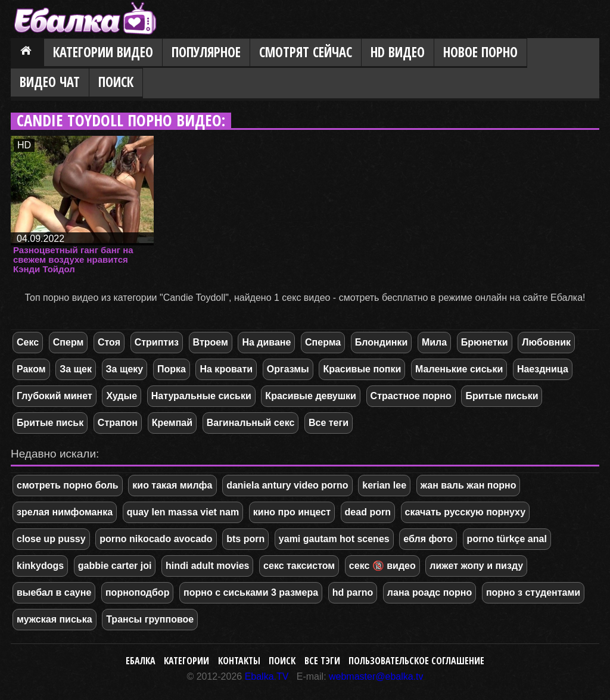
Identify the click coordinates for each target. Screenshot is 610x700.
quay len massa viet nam (183, 512)
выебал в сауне (54, 592)
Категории (186, 661)
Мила (434, 342)
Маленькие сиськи (459, 369)
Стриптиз (157, 342)
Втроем (211, 342)
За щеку (125, 369)
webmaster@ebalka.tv (376, 676)
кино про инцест (292, 512)
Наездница (543, 369)
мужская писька (55, 619)
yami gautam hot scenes (334, 539)
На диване (266, 342)
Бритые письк (50, 423)
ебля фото (428, 539)
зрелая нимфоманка (65, 512)
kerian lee (384, 485)
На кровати (226, 369)
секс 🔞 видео (382, 566)
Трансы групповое (150, 619)
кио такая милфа (172, 485)
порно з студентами (533, 592)
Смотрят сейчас (306, 52)
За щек (76, 369)
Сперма (323, 342)
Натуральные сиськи (201, 396)
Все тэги (322, 661)
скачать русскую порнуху (466, 512)
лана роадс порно (430, 592)
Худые (122, 396)
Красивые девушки (311, 396)
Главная (27, 53)
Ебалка (141, 661)
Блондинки (381, 342)
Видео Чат (50, 82)
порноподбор (137, 592)
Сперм (69, 342)
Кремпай (172, 423)
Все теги (329, 423)
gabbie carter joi (115, 566)
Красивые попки (362, 369)
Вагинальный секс (251, 423)
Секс (28, 342)
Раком (31, 369)
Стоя (109, 342)
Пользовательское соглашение (416, 661)
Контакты (239, 661)
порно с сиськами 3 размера (251, 592)
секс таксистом (299, 566)
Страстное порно (411, 396)
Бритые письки (502, 396)
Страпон (118, 423)
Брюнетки (485, 342)
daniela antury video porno (287, 485)
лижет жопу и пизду (476, 566)
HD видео (398, 52)
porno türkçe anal (507, 539)
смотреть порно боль (68, 485)
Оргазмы (288, 369)
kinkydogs (40, 566)
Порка (172, 369)
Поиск (116, 82)
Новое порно (480, 52)
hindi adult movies (207, 566)
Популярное (206, 52)
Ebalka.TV (267, 676)
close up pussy (51, 539)
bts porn (245, 539)
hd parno (353, 592)
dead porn (368, 512)
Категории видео (103, 52)
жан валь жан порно (469, 485)
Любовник (546, 342)
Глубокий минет (55, 396)
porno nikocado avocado (156, 539)
